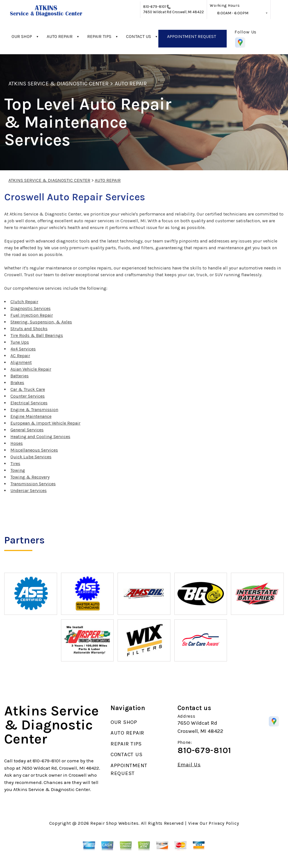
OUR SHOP (22, 36)
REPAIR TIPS (99, 36)
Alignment (21, 362)
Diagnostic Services (31, 308)
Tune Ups (20, 342)
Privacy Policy (224, 823)
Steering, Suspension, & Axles (41, 322)
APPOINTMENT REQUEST (192, 36)
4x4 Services (23, 349)
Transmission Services (33, 484)
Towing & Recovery (30, 477)
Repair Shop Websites (114, 823)
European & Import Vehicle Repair (45, 423)
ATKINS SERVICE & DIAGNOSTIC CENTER (58, 84)
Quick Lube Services (31, 457)
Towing (18, 470)
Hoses (17, 443)
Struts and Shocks (29, 329)
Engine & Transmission (34, 410)
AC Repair (20, 356)
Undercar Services (29, 490)
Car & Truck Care (28, 389)
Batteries (20, 376)
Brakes (17, 383)
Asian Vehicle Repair (31, 369)
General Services (27, 430)
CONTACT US (139, 36)
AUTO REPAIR (60, 36)
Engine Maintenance (31, 416)
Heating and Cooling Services (40, 437)
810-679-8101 (155, 7)
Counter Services (28, 396)
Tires (15, 464)
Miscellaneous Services (34, 450)
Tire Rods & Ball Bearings (37, 335)
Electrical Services (29, 403)
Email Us (189, 765)
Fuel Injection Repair (32, 315)
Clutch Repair (24, 302)
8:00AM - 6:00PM (233, 13)
